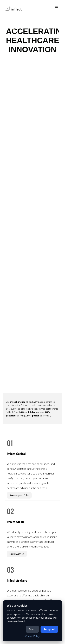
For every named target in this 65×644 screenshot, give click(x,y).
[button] (56, 7)
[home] (13, 7)
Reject (32, 629)
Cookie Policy (32, 636)
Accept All (49, 629)
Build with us (17, 554)
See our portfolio (19, 495)
